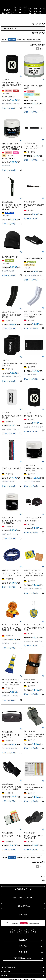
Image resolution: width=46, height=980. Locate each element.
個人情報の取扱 (6, 971)
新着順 (38, 40)
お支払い (23, 940)
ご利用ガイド (30, 11)
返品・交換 (23, 952)
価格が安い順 (21, 40)
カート (44, 11)
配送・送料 (23, 946)
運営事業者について (23, 958)
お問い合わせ (35, 11)
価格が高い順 (31, 40)
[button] (43, 49)
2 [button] (40, 49)
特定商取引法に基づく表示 (9, 967)
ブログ (40, 11)
